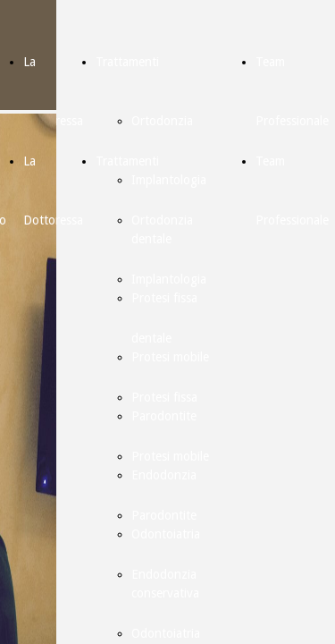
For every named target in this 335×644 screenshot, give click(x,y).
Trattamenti (127, 62)
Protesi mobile (170, 456)
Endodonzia (164, 574)
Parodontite (164, 515)
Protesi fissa (164, 397)
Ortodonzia (162, 121)
